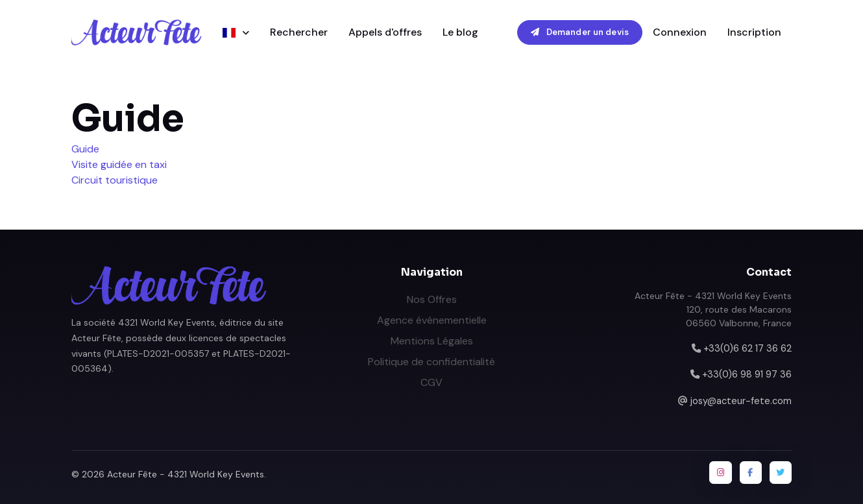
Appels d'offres (385, 32)
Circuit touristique (115, 180)
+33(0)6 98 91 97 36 (747, 374)
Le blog (460, 32)
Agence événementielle (432, 320)
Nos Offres (432, 299)
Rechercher (299, 32)
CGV (431, 382)
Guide (85, 149)
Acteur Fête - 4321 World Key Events (186, 474)
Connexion (680, 32)
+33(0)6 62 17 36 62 (748, 348)
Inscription (754, 32)
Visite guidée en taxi (119, 164)
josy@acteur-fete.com (741, 401)
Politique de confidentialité (431, 362)
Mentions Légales (432, 341)
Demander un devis (580, 32)
